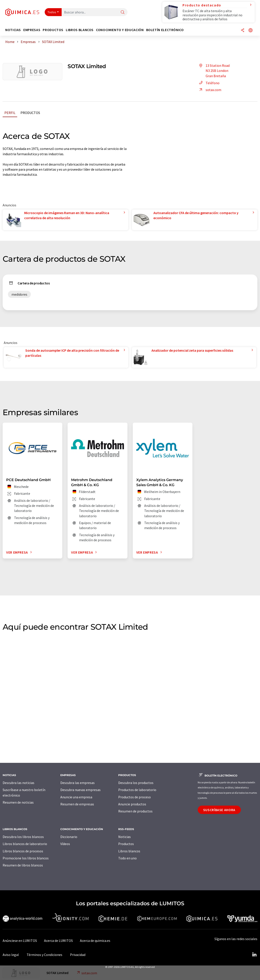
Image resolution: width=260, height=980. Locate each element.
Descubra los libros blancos (23, 837)
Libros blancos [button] (80, 30)
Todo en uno (127, 858)
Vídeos (65, 844)
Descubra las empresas (77, 783)
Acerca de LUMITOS (58, 941)
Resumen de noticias (18, 802)
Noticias (124, 837)
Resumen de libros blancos (23, 865)
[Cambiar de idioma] (251, 31)
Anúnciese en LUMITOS (20, 941)
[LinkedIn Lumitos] (254, 955)
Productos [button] (53, 30)
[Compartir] (243, 31)
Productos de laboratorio (137, 790)
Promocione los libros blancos (26, 858)
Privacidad (78, 955)
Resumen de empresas (77, 804)
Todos (52, 12)
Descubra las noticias (18, 783)
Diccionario (69, 837)
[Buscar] (123, 12)
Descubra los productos (136, 783)
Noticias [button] (13, 30)
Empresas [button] (32, 30)
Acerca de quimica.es (95, 941)
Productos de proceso (135, 797)
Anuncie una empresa (76, 797)
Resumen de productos (135, 811)
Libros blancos (129, 851)
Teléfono (209, 83)
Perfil (10, 113)
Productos (30, 113)
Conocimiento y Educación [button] (120, 30)
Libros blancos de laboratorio (25, 844)
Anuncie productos (132, 804)
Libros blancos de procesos (23, 851)
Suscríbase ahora (219, 810)
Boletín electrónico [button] (165, 30)
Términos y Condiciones (44, 955)
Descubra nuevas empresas (80, 790)
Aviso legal (11, 955)
